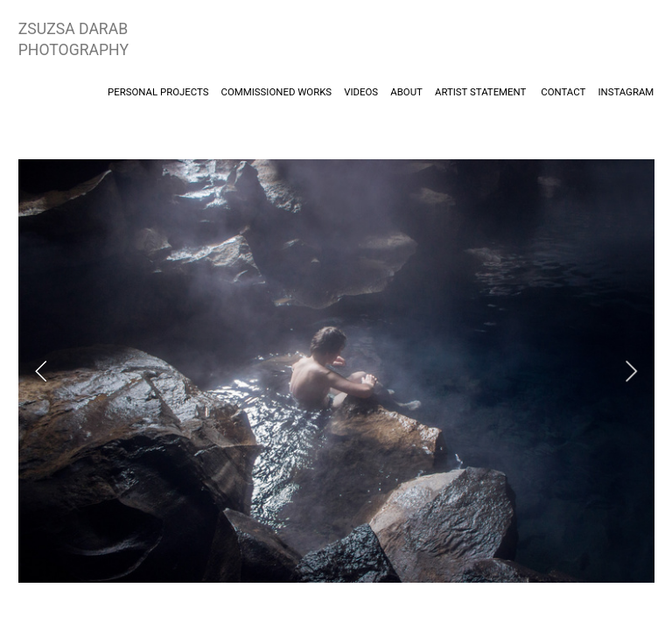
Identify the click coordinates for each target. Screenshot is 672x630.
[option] (336, 371)
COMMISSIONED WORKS (276, 92)
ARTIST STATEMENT (480, 92)
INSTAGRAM (626, 92)
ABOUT (406, 92)
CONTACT (563, 92)
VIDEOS (366, 92)
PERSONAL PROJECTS (159, 92)
